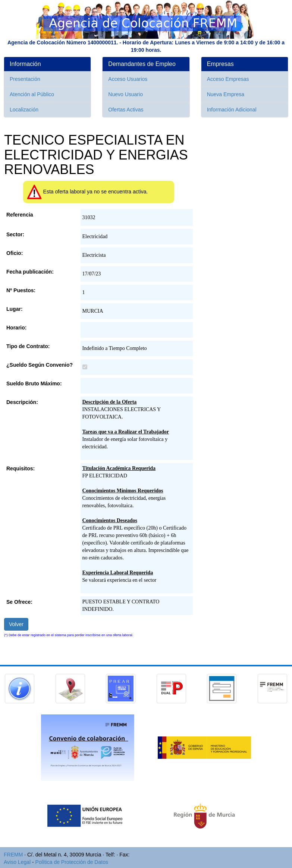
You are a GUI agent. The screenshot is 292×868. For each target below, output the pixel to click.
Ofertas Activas (126, 110)
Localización (24, 110)
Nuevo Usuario (125, 94)
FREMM (13, 855)
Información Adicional (232, 110)
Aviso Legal (17, 862)
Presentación (25, 79)
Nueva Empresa (226, 94)
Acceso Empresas (228, 79)
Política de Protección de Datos (72, 862)
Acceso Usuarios (128, 79)
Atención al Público (32, 94)
